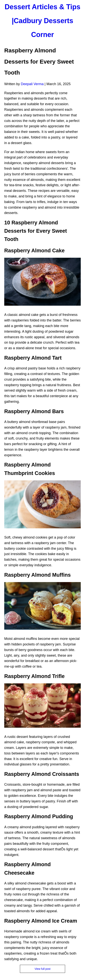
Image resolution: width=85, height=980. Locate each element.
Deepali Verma (32, 84)
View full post (42, 969)
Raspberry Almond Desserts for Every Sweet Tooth (39, 61)
